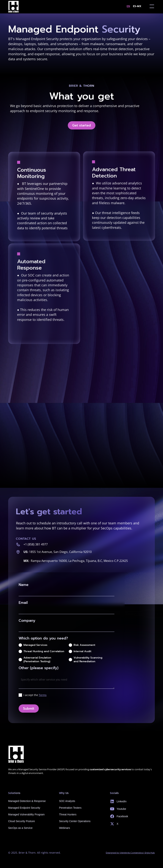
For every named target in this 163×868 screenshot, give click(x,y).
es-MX (137, 6)
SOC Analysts (67, 801)
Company (27, 621)
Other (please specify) (39, 668)
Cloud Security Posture (22, 821)
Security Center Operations (75, 821)
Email (23, 603)
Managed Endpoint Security (24, 808)
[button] (151, 6)
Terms (43, 695)
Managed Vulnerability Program (26, 814)
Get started (82, 125)
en (128, 6)
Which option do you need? (43, 638)
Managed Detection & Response (27, 801)
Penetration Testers (70, 808)
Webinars (65, 828)
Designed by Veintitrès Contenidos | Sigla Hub (130, 853)
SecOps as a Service (20, 828)
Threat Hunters (68, 814)
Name (24, 585)
